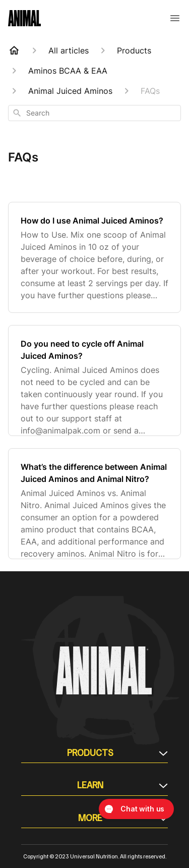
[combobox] (94, 113)
